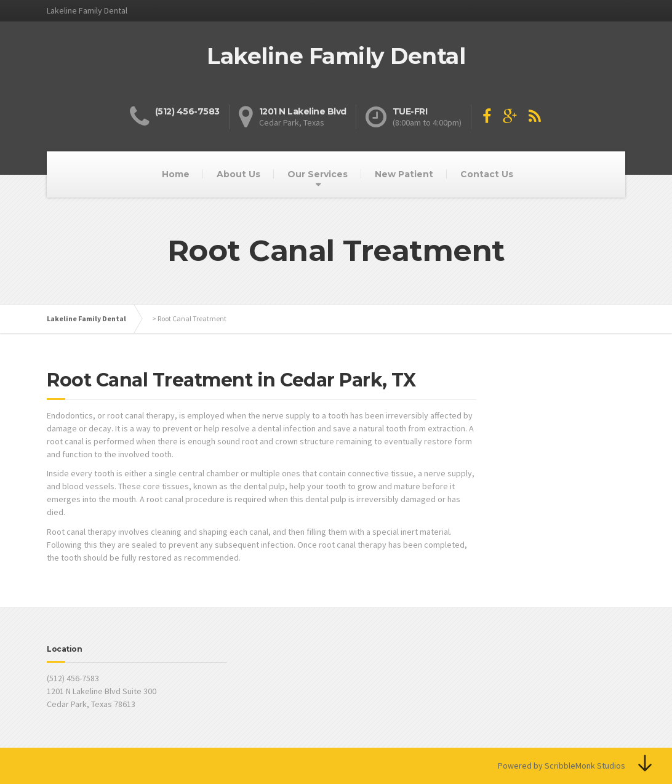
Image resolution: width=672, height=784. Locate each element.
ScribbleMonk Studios (585, 766)
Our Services (318, 174)
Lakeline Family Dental (86, 318)
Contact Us (487, 174)
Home (176, 174)
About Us (238, 174)
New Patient (404, 174)
